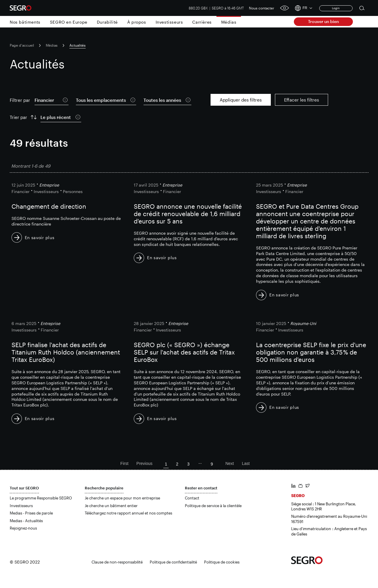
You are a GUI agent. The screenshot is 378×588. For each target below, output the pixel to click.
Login (336, 8)
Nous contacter (262, 8)
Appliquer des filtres (241, 100)
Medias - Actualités (26, 521)
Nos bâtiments (25, 22)
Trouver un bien (324, 21)
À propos (137, 22)
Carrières (202, 22)
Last (246, 463)
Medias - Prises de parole (31, 513)
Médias (229, 22)
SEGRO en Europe (69, 22)
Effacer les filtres (302, 100)
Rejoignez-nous (23, 528)
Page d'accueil (22, 45)
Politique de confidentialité (173, 562)
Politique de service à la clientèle (213, 506)
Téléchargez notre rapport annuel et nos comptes (128, 513)
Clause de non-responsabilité (117, 562)
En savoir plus (40, 237)
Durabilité (107, 22)
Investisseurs (169, 22)
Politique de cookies (222, 562)
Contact (192, 498)
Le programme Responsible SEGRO (41, 498)
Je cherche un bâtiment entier (111, 506)
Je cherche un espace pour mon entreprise (122, 498)
